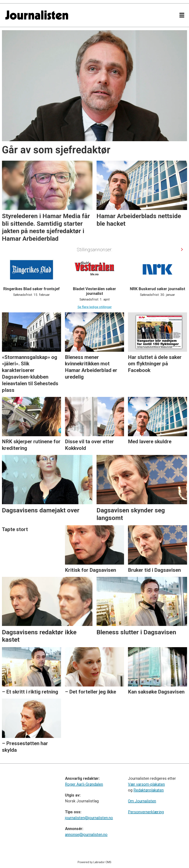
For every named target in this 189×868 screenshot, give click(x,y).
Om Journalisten (142, 801)
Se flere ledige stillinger (95, 307)
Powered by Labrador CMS (94, 862)
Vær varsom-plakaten (146, 784)
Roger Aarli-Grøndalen (84, 784)
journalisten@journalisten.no (89, 818)
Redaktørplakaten (149, 790)
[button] (182, 249)
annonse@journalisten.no (86, 835)
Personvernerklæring (146, 812)
